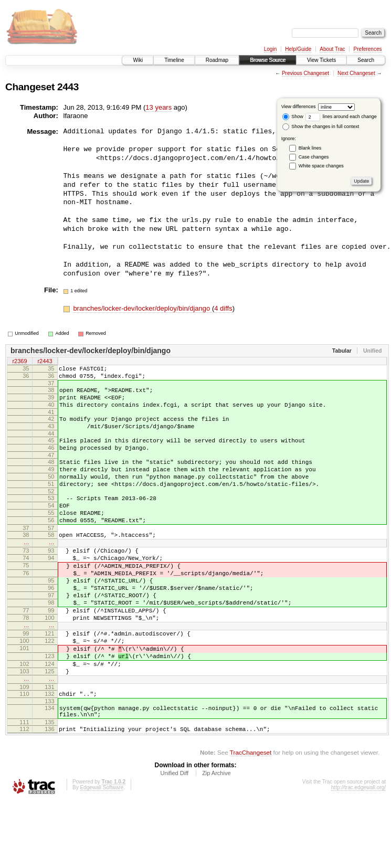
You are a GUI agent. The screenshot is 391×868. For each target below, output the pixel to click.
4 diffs (223, 308)
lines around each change (341, 117)
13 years (158, 107)
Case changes (314, 157)
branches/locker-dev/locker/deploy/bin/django (142, 308)
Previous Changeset (305, 73)
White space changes (321, 166)
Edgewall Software (102, 854)
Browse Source (268, 60)
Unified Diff (174, 839)
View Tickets (321, 60)
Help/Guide (298, 49)
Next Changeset (356, 73)
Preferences (368, 49)
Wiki (138, 60)
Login (270, 49)
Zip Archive (216, 839)
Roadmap (217, 60)
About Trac (332, 49)
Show (293, 117)
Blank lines (310, 148)
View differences (299, 107)
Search (366, 60)
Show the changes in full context (321, 126)
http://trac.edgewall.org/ (358, 854)
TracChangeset (251, 818)
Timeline (174, 60)
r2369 (19, 362)
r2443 (45, 362)
